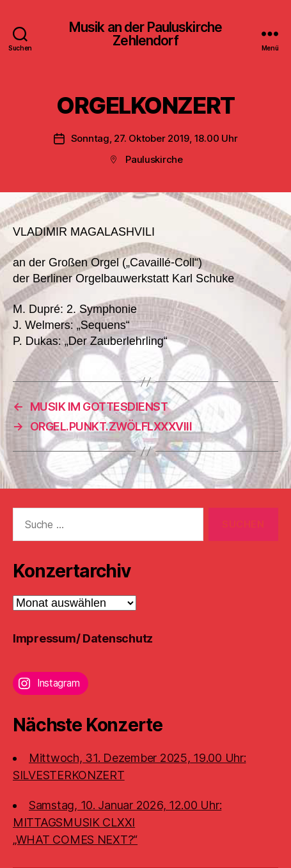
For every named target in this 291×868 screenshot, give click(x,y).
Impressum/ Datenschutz (83, 638)
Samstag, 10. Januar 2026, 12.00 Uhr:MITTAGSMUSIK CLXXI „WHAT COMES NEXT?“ (117, 822)
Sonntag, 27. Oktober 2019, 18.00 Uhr (154, 138)
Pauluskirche (154, 159)
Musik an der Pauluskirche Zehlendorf (145, 34)
